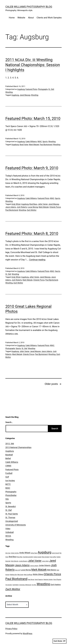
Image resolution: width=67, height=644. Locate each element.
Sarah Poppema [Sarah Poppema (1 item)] (39, 579)
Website (21, 18)
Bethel (8, 458)
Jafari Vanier (43, 204)
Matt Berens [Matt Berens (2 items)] (52, 570)
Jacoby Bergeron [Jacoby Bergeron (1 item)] (23, 561)
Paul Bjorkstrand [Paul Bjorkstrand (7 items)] (16, 579)
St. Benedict (11, 506)
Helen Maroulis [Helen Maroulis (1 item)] (15, 561)
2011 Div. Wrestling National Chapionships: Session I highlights (33, 65)
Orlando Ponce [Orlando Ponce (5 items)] (52, 574)
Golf (7, 477)
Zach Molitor (32, 210)
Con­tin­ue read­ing (37, 260)
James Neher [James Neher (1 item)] (45, 561)
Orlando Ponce (55, 207)
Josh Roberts (22, 207)
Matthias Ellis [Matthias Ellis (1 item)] (13, 575)
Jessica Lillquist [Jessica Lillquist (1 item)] (34, 566)
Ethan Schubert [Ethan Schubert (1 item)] (46, 557)
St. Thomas (10, 517)
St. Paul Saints (12, 514)
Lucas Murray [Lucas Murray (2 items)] (26, 570)
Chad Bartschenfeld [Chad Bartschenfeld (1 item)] (28, 557)
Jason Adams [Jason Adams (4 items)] (22, 565)
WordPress (28, 633)
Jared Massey (25, 95)
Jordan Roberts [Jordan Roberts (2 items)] (45, 565)
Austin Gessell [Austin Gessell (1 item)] (55, 553)
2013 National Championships (18, 447)
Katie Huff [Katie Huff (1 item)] (18, 570)
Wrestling (9, 92)
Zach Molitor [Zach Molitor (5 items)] (13, 589)
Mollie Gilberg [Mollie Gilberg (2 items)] (38, 574)
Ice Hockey (10, 481)
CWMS (8, 466)
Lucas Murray (33, 207)
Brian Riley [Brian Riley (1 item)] (20, 557)
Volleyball (10, 532)
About (31, 18)
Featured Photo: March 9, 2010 (32, 168)
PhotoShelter (11, 495)
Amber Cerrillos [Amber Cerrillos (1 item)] (15, 553)
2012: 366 (10, 444)
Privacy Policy (11, 629)
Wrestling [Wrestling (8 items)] (43, 584)
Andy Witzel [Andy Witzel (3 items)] (25, 553)
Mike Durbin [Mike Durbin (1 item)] (20, 575)
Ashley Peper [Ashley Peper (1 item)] (34, 553)
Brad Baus (33, 204)
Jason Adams (11, 207)
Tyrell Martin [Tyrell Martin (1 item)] (16, 585)
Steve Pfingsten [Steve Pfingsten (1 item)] (57, 579)
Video (8, 529)
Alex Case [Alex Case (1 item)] (8, 553)
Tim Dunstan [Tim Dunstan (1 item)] (9, 585)
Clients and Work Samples (49, 18)
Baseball (9, 455)
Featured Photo (31, 89)
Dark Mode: (60, 641)
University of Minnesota (16, 525)
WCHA (8, 536)
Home (12, 18)
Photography (43, 89)
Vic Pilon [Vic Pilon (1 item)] (34, 585)
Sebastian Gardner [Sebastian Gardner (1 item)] (48, 579)
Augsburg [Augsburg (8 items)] (44, 552)
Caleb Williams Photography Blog (29, 7)
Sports (45, 142)
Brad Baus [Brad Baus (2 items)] (13, 557)
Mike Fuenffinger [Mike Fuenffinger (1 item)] (28, 575)
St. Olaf (51, 89)
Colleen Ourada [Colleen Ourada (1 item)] (37, 557)
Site (7, 499)
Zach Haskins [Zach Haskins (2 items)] (55, 585)
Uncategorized (12, 521)
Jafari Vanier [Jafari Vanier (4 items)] (35, 561)
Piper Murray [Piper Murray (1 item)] (31, 579)
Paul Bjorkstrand (46, 145)
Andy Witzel (16, 204)
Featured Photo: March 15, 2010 (33, 119)
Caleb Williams (31, 142)
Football (9, 473)
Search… (9, 422)
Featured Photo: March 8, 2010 (32, 234)
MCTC (8, 484)
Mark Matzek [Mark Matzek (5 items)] (39, 570)
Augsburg (21, 89)
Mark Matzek (34, 145)
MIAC (40, 142)
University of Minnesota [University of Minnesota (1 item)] (25, 585)
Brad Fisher (24, 145)
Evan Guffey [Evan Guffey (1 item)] (53, 557)
